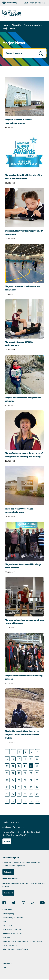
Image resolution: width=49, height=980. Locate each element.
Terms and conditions (12, 929)
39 (31, 794)
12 (13, 766)
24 (13, 780)
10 (37, 759)
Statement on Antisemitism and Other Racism (22, 941)
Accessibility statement (13, 917)
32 (25, 787)
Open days (7, 910)
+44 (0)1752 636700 (11, 822)
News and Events (32, 25)
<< (7, 752)
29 (7, 787)
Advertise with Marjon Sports (15, 949)
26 (25, 780)
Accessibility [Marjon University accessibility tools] (10, 3)
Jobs (5, 921)
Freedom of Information (13, 933)
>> (38, 801)
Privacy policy (8, 914)
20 (25, 773)
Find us (7, 841)
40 (37, 794)
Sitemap (6, 937)
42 (13, 801)
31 (19, 787)
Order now (9, 893)
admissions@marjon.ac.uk (14, 827)
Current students (38, 3)
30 (13, 787)
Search (41, 53)
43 (19, 801)
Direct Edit (7, 963)
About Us (16, 25)
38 (25, 794)
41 (7, 801)
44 (25, 801)
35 (7, 794)
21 (31, 773)
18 (13, 773)
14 (25, 766)
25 (19, 780)
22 (37, 773)
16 (37, 766)
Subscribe (8, 872)
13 (19, 766)
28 (37, 780)
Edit (4, 967)
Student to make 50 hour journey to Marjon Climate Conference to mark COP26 (22, 734)
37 (19, 794)
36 (13, 794)
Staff (26, 3)
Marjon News (9, 28)
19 (19, 773)
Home (5, 25)
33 (31, 787)
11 (7, 766)
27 (31, 780)
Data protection (9, 925)
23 (7, 780)
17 (7, 773)
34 (37, 787)
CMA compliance (10, 945)
